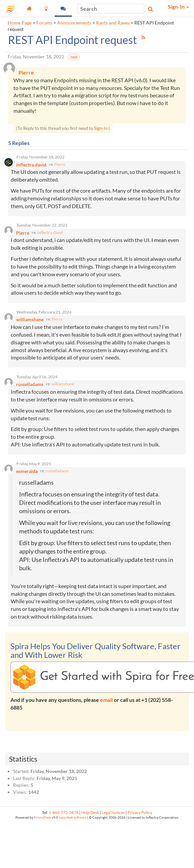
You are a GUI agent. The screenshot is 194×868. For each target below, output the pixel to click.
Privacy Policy (140, 812)
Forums (44, 23)
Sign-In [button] (178, 7)
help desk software (73, 817)
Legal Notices (113, 812)
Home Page (20, 23)
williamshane (63, 384)
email (106, 700)
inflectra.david (50, 232)
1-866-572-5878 (64, 812)
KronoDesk (42, 817)
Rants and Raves (113, 23)
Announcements (74, 23)
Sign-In (101, 128)
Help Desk (90, 812)
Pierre (60, 164)
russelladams (57, 471)
